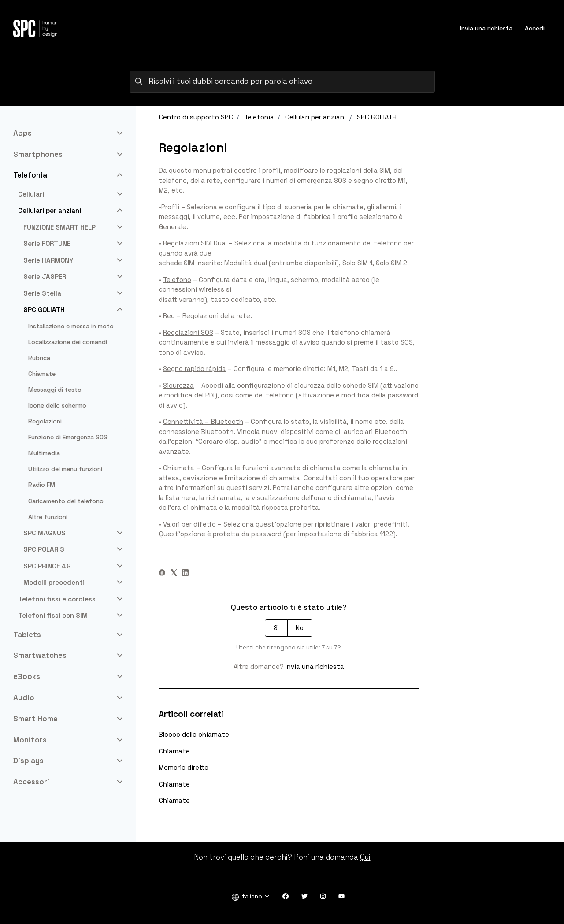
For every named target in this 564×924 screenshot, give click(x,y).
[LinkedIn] (185, 573)
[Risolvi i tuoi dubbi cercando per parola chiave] (282, 82)
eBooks (27, 676)
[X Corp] (174, 573)
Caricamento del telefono (66, 501)
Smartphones (38, 154)
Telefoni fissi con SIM (53, 615)
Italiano (251, 896)
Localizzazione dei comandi (68, 342)
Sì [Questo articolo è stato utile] (276, 628)
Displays (28, 761)
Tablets (27, 635)
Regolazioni (45, 421)
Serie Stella (42, 293)
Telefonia (259, 117)
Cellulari (31, 194)
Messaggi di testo (55, 390)
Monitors (30, 740)
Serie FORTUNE (47, 243)
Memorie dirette (184, 767)
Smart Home (35, 719)
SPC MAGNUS (45, 533)
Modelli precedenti (54, 582)
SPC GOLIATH (377, 117)
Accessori (31, 782)
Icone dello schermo (57, 405)
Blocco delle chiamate (194, 734)
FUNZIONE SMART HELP (59, 227)
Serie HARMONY (48, 260)
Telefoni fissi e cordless (57, 599)
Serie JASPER (45, 276)
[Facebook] (162, 573)
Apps (22, 133)
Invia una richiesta (486, 28)
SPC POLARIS (44, 549)
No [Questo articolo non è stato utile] (300, 628)
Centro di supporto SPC (196, 117)
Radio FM (42, 485)
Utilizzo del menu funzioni (65, 469)
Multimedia (44, 453)
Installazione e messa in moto (71, 326)
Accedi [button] (535, 28)
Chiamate (174, 751)
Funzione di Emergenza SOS (68, 437)
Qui (365, 857)
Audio (24, 698)
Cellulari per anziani (315, 117)
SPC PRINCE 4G (47, 566)
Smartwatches (40, 655)
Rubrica (39, 358)
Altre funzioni (48, 517)
